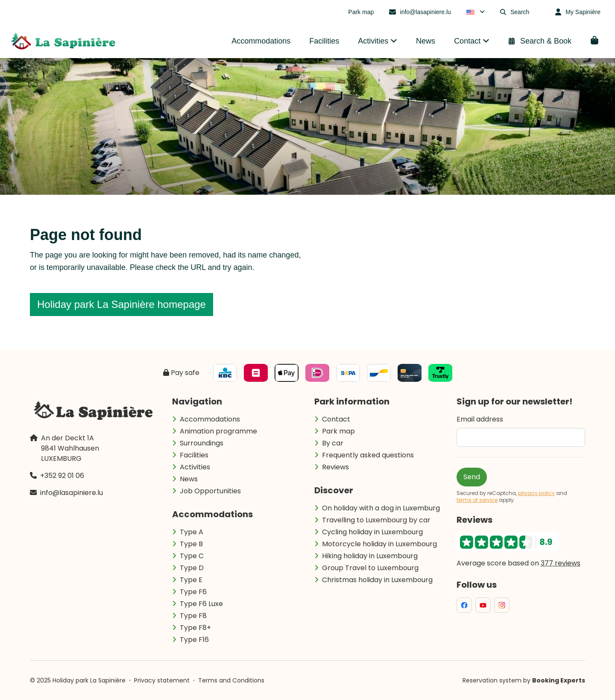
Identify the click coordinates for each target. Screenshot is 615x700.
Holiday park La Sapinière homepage (122, 304)
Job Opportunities (210, 491)
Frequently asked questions (368, 455)
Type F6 (193, 592)
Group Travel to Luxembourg (370, 568)
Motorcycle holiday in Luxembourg (379, 544)
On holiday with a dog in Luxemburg (381, 508)
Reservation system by (524, 680)
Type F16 (194, 640)
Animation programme (218, 431)
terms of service (477, 500)
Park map (338, 431)
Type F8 (193, 616)
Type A (192, 532)
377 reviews (561, 563)
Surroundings (202, 443)
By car (333, 443)
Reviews (335, 467)
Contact (336, 419)
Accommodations (210, 419)
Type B (191, 544)
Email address (480, 419)
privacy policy (536, 493)
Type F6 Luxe (201, 604)
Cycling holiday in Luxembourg (372, 532)
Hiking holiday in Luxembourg (370, 556)
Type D (192, 568)
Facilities (194, 455)
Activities (195, 467)
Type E (191, 580)
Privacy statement (162, 680)
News (189, 479)
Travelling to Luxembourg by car (376, 520)
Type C (192, 556)
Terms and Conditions (231, 680)
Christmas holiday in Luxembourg (377, 580)
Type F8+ (195, 628)
